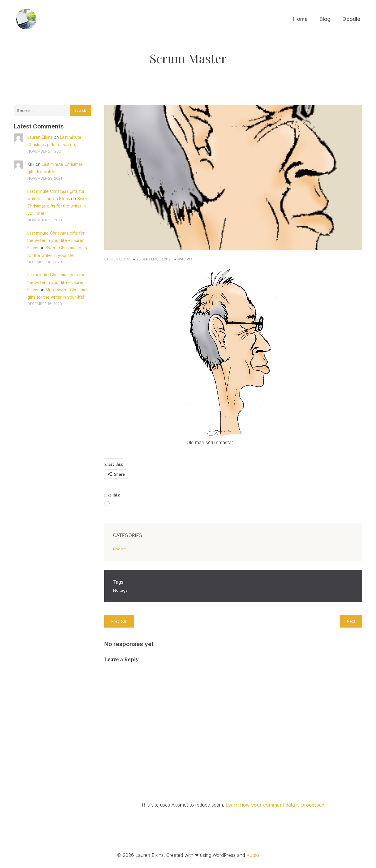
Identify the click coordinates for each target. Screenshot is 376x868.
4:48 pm (185, 259)
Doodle (351, 19)
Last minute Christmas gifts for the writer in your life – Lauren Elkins (56, 240)
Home (300, 19)
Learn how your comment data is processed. (276, 805)
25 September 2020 (155, 259)
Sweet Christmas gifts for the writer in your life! (58, 206)
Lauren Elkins (40, 137)
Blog (325, 19)
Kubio (253, 855)
